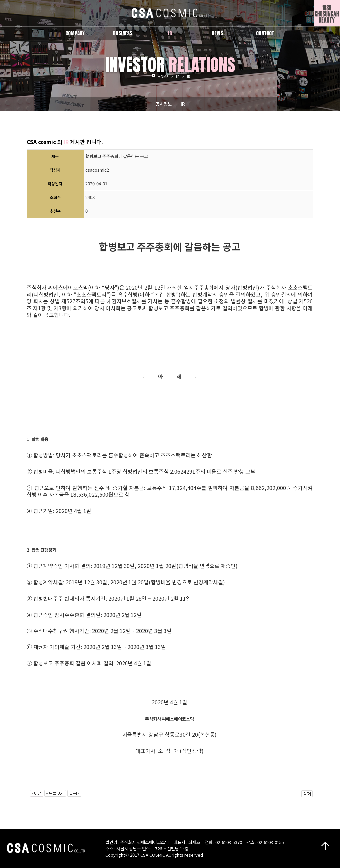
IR (183, 104)
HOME (163, 76)
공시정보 (164, 104)
